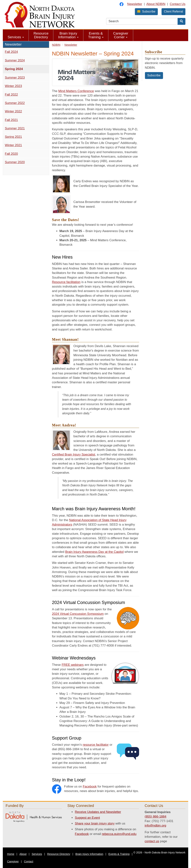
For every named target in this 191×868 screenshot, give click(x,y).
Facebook (90, 787)
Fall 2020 (11, 154)
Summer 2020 (15, 162)
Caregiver (13, 861)
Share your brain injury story (95, 823)
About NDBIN (156, 4)
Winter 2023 (13, 86)
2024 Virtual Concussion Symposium (78, 614)
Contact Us (178, 4)
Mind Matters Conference (76, 91)
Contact (29, 861)
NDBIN (56, 45)
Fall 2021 (11, 120)
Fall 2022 (11, 95)
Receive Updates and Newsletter (98, 812)
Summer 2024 (15, 60)
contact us (152, 841)
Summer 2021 (15, 128)
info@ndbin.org (155, 826)
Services (16, 37)
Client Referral (173, 11)
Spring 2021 (13, 137)
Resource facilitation (66, 282)
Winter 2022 (13, 111)
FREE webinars (73, 665)
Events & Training (96, 35)
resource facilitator (96, 745)
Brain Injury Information (68, 35)
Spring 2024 (14, 69)
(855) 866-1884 (155, 817)
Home (11, 854)
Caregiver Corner (121, 35)
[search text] (142, 21)
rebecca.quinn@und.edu (119, 834)
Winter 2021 (13, 145)
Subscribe (146, 11)
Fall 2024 (11, 52)
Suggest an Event (87, 818)
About (23, 854)
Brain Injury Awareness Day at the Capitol (94, 552)
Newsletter (135, 4)
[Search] (181, 21)
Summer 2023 (15, 78)
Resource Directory (41, 35)
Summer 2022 (15, 103)
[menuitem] (16, 35)
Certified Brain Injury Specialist (74, 455)
